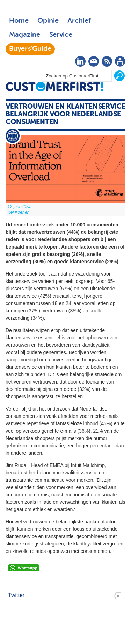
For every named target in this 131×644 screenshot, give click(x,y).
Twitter (16, 595)
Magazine (25, 35)
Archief (79, 21)
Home (19, 21)
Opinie (48, 21)
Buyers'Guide (30, 49)
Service (61, 35)
